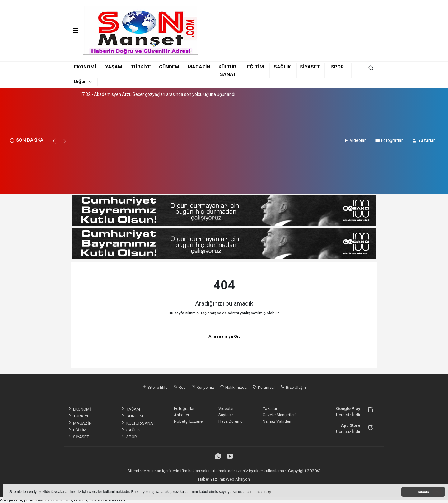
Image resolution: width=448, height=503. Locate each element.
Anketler (182, 415)
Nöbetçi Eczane (188, 421)
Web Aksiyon (238, 479)
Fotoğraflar (389, 140)
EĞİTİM (255, 67)
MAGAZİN (199, 67)
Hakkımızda (233, 387)
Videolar (355, 140)
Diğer (80, 82)
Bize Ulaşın (293, 387)
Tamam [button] (423, 492)
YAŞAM (114, 67)
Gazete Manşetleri (279, 415)
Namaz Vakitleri (277, 421)
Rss (179, 387)
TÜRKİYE (141, 67)
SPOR (337, 67)
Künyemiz (203, 387)
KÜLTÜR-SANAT (138, 423)
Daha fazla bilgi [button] (258, 492)
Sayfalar (226, 415)
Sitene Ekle (155, 387)
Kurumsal (264, 387)
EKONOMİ (85, 67)
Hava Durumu (231, 421)
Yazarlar (423, 140)
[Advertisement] (158, 144)
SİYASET (310, 67)
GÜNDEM (169, 67)
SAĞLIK (282, 67)
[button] (57, 144)
